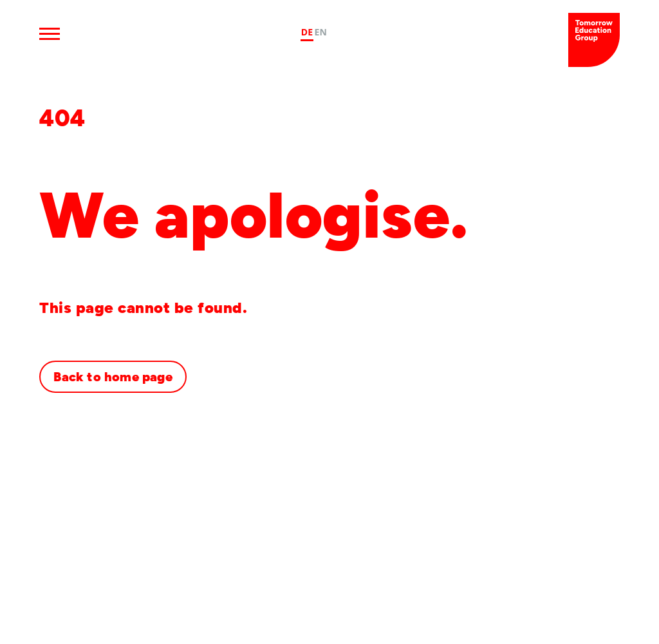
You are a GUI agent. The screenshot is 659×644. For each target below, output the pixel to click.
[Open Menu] (50, 33)
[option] (320, 34)
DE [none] (307, 32)
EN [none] (320, 32)
